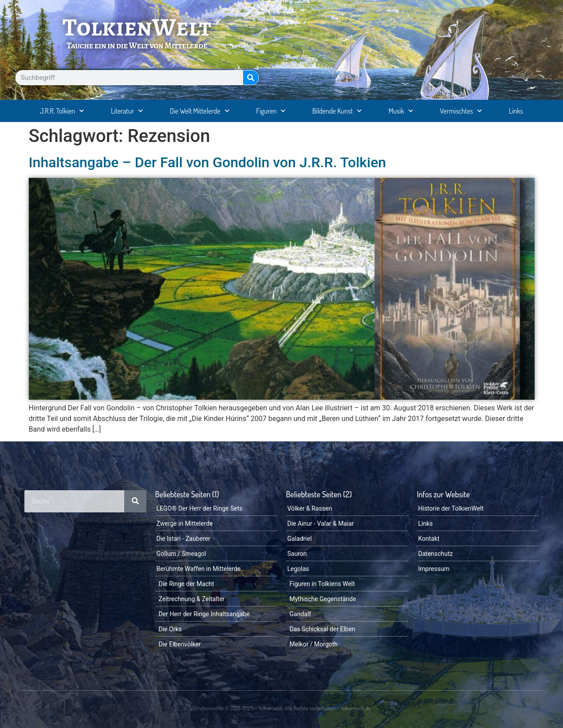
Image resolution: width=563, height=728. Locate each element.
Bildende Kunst (337, 111)
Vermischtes (461, 111)
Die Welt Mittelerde (200, 111)
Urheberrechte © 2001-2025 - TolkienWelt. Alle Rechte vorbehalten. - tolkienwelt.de (281, 708)
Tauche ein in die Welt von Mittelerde (137, 45)
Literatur (127, 111)
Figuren (271, 111)
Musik (401, 111)
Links (516, 111)
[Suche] (251, 78)
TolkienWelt (137, 27)
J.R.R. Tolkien (62, 111)
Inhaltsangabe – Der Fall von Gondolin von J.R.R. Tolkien (208, 162)
